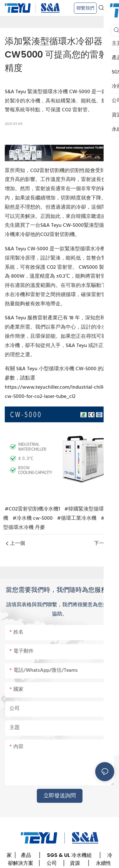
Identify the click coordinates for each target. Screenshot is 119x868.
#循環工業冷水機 (77, 518)
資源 (75, 863)
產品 (26, 855)
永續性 (103, 863)
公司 (52, 863)
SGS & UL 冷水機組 (69, 855)
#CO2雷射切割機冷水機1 (32, 509)
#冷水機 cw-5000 (33, 518)
